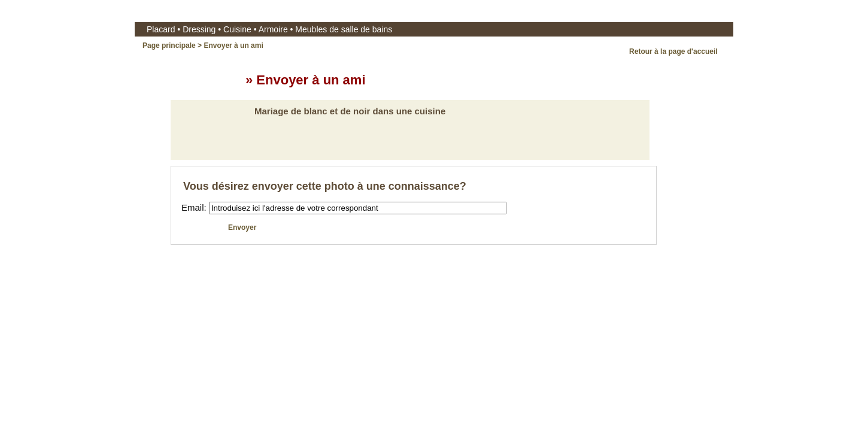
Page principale (169, 45)
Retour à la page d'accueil (674, 51)
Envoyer (243, 227)
